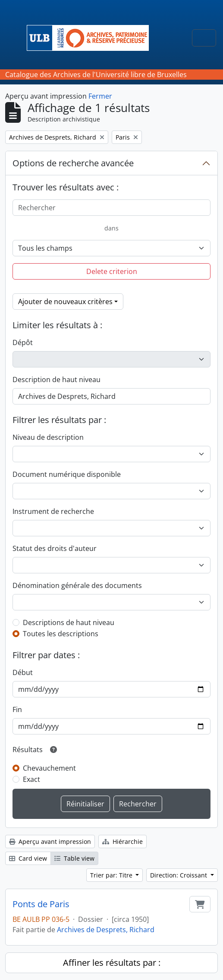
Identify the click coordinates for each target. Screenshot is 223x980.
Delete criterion (112, 271)
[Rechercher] (111, 208)
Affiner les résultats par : (112, 963)
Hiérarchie (122, 842)
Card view (28, 858)
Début (23, 672)
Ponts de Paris (41, 904)
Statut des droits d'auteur (55, 548)
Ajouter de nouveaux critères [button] (65, 302)
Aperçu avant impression (50, 842)
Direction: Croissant (179, 875)
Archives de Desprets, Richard (106, 930)
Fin (17, 709)
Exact (31, 779)
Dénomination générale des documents (77, 585)
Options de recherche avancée (73, 163)
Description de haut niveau (57, 380)
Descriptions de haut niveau (69, 622)
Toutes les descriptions (61, 634)
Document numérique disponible (67, 474)
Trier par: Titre (112, 875)
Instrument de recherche (53, 511)
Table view (74, 858)
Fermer (100, 96)
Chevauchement (49, 768)
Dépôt (23, 342)
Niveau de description (48, 437)
